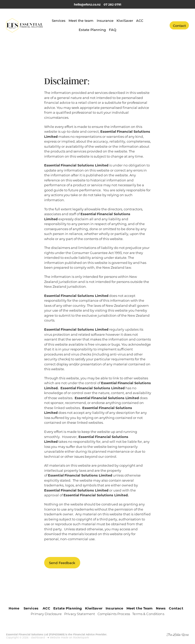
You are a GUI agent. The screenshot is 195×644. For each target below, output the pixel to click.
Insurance (105, 20)
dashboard (38, 638)
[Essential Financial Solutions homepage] (24, 25)
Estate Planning (92, 30)
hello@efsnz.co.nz (87, 4)
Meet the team (81, 20)
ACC (140, 20)
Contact (179, 26)
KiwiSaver (125, 20)
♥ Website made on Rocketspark (68, 638)
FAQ (113, 30)
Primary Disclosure (46, 614)
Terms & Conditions (148, 614)
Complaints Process (114, 614)
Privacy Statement (80, 614)
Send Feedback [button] (62, 563)
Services (59, 20)
